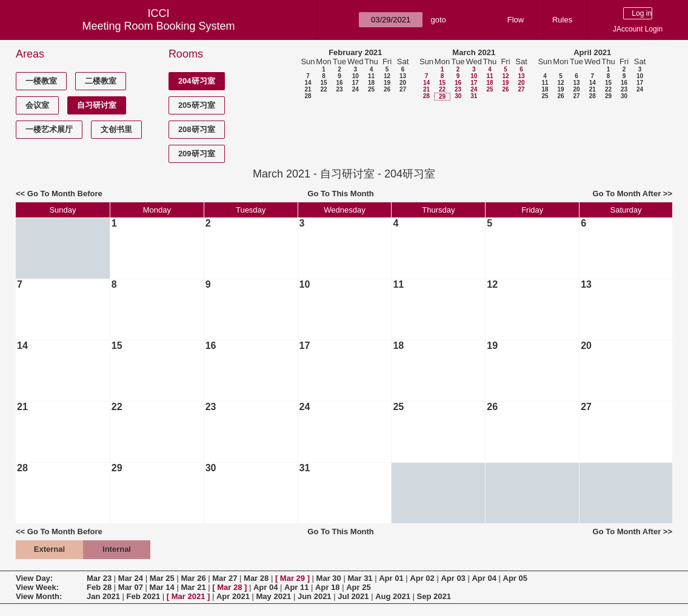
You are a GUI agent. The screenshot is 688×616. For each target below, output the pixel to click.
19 (387, 83)
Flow (516, 20)
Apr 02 (422, 578)
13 (403, 76)
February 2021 (355, 52)
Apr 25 (358, 587)
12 (387, 76)
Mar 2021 (189, 596)
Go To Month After (627, 194)
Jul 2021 (353, 596)
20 (403, 83)
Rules (562, 20)
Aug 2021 (393, 596)
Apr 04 (484, 578)
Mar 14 (162, 587)
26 (387, 89)
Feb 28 (99, 587)
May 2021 (274, 596)
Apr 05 (515, 578)
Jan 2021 (103, 596)
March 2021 (474, 52)
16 (339, 83)
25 (371, 89)
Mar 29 (292, 578)
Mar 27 (225, 578)
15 (323, 83)
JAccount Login (638, 29)
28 (308, 96)
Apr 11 (296, 587)
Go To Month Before (65, 194)
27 (403, 89)
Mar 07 (131, 587)
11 (371, 76)
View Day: (34, 578)
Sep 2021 (434, 596)
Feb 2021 (144, 596)
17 (356, 83)
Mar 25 (162, 578)
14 (308, 83)
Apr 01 (391, 578)
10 (356, 76)
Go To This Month (341, 194)
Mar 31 (360, 578)
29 (442, 97)
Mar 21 (193, 587)
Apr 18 (327, 587)
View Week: (37, 587)
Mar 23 (99, 578)
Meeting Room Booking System (159, 26)
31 (474, 96)
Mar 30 (329, 578)
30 (458, 96)
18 (371, 83)
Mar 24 (131, 578)
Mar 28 (256, 578)
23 (339, 89)
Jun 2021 (315, 596)
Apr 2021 (233, 596)
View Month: (39, 596)
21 (308, 89)
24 (356, 89)
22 (323, 89)
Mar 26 (193, 578)
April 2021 (592, 52)
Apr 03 (453, 578)
